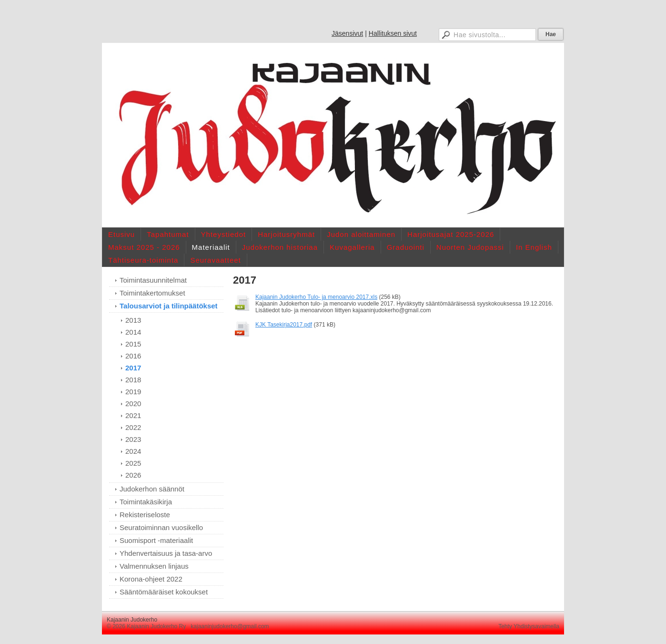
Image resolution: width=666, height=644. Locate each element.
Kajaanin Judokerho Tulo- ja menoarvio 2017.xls (316, 297)
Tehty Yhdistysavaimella (529, 626)
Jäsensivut (347, 33)
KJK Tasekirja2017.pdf (284, 325)
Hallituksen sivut (393, 33)
